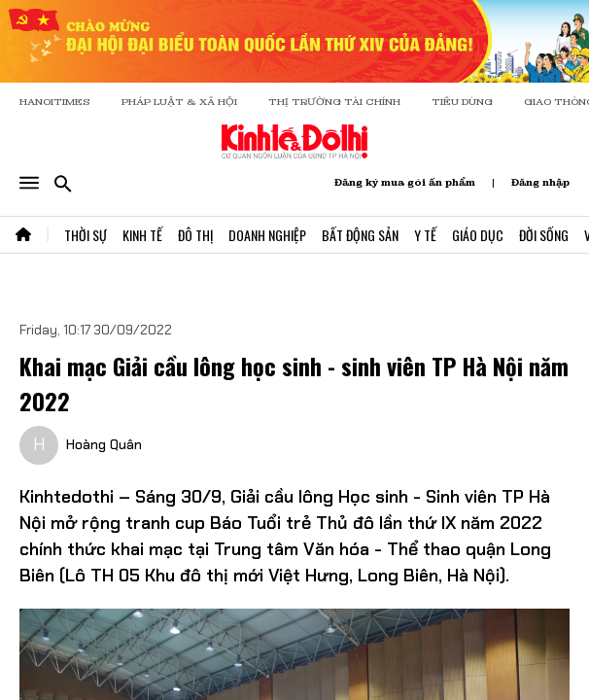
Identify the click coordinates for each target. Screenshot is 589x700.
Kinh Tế (142, 235)
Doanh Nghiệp (267, 235)
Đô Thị (195, 235)
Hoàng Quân (104, 444)
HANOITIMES (55, 102)
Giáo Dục (478, 235)
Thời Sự (86, 235)
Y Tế (425, 235)
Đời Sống (544, 235)
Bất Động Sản (360, 235)
